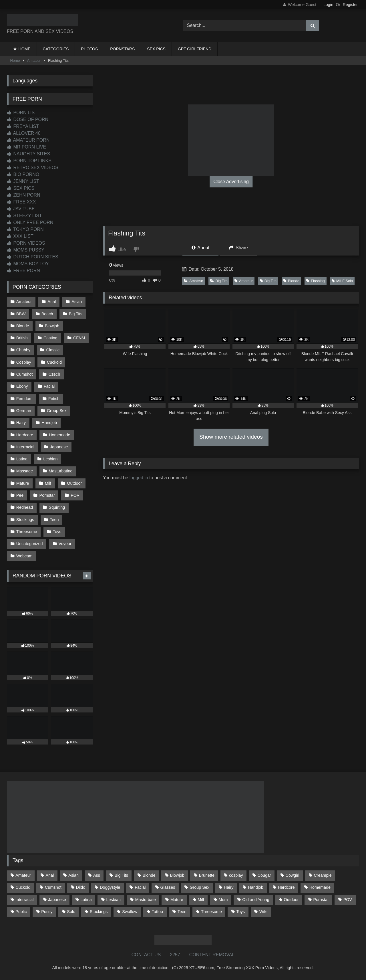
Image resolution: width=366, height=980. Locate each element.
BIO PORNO (23, 174)
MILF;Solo (342, 281)
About (200, 248)
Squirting (57, 507)
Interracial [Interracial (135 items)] (24, 900)
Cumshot (25, 374)
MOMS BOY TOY (28, 264)
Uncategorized (30, 544)
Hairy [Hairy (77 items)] (229, 887)
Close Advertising (231, 182)
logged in (139, 478)
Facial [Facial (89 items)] (140, 887)
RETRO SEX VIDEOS (33, 168)
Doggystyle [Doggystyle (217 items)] (110, 887)
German (24, 411)
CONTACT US (146, 955)
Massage (25, 471)
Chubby (23, 350)
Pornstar (47, 495)
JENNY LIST (23, 181)
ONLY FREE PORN (30, 222)
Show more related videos (231, 437)
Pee (20, 495)
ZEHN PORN (24, 195)
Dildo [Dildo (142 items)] (81, 887)
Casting (50, 338)
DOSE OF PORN (28, 119)
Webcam (24, 556)
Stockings (25, 520)
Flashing (315, 281)
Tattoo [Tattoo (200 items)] (157, 912)
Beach (47, 314)
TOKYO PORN (25, 229)
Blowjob (52, 326)
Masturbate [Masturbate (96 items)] (146, 900)
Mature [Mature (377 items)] (177, 900)
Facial (49, 386)
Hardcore (25, 435)
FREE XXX (21, 202)
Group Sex (57, 411)
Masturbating (60, 471)
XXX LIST (20, 236)
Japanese (59, 447)
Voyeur (65, 544)
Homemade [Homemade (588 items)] (320, 887)
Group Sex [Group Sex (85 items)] (199, 887)
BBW (21, 314)
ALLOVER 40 (24, 133)
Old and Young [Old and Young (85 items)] (256, 900)
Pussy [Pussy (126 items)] (47, 912)
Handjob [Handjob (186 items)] (256, 887)
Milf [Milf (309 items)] (201, 900)
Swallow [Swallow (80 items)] (130, 912)
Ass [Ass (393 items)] (97, 875)
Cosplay (24, 362)
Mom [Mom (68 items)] (223, 900)
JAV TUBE (21, 209)
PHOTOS (89, 49)
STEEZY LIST (24, 216)
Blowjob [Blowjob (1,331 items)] (177, 875)
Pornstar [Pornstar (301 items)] (321, 900)
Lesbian (50, 459)
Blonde (291, 281)
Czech (54, 374)
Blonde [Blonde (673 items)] (149, 875)
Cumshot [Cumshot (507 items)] (53, 887)
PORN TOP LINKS (29, 161)
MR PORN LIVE (26, 147)
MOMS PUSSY (26, 250)
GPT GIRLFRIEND (195, 49)
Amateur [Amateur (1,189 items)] (23, 875)
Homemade (59, 435)
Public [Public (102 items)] (21, 912)
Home (15, 61)
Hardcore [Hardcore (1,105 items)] (286, 887)
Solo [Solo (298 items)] (71, 912)
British (22, 338)
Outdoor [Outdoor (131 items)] (291, 900)
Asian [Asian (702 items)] (73, 875)
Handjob (49, 423)
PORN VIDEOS (26, 243)
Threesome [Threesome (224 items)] (211, 912)
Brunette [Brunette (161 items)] (207, 875)
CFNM (79, 338)
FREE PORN (23, 271)
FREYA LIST (23, 126)
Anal (52, 302)
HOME (25, 49)
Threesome (27, 532)
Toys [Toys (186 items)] (241, 912)
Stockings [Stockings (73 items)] (99, 912)
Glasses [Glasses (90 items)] (168, 887)
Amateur (34, 61)
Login (328, 5)
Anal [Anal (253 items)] (50, 875)
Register (350, 5)
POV (75, 495)
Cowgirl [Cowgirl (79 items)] (293, 875)
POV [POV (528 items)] (348, 900)
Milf (48, 483)
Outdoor (74, 483)
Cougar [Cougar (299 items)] (264, 875)
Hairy (21, 423)
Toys (57, 532)
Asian (77, 302)
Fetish (54, 399)
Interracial (25, 447)
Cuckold (54, 362)
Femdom (24, 399)
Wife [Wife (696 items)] (263, 912)
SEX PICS (156, 49)
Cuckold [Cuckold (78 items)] (23, 887)
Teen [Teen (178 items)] (182, 912)
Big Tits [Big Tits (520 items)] (121, 875)
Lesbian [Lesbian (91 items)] (114, 900)
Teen (54, 520)
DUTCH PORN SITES (33, 257)
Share (238, 248)
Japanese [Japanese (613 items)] (57, 900)
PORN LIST (22, 113)
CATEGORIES (56, 49)
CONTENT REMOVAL (212, 955)
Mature (23, 483)
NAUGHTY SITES (28, 154)
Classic (53, 350)
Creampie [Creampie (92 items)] (323, 875)
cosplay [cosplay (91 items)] (236, 875)
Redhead (25, 507)
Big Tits (219, 281)
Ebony (22, 386)
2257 (175, 955)
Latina (22, 459)
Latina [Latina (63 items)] (86, 900)
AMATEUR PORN (28, 140)
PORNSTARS (122, 49)
